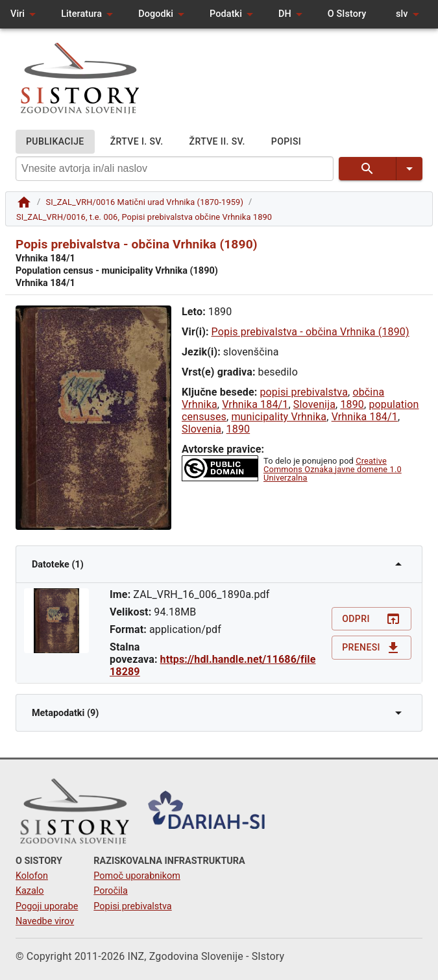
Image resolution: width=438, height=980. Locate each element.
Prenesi (371, 648)
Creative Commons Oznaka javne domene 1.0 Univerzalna (333, 469)
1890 (352, 404)
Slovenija (314, 404)
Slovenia (201, 429)
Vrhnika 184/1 (255, 404)
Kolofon (32, 876)
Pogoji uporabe (47, 906)
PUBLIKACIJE (55, 142)
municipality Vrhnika (279, 417)
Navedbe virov (45, 921)
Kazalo (30, 891)
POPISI (286, 142)
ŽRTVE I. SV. (137, 142)
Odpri (371, 619)
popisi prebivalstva (304, 392)
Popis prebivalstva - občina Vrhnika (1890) (310, 332)
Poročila (111, 891)
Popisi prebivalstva (132, 906)
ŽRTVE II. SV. (217, 142)
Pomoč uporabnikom (137, 876)
